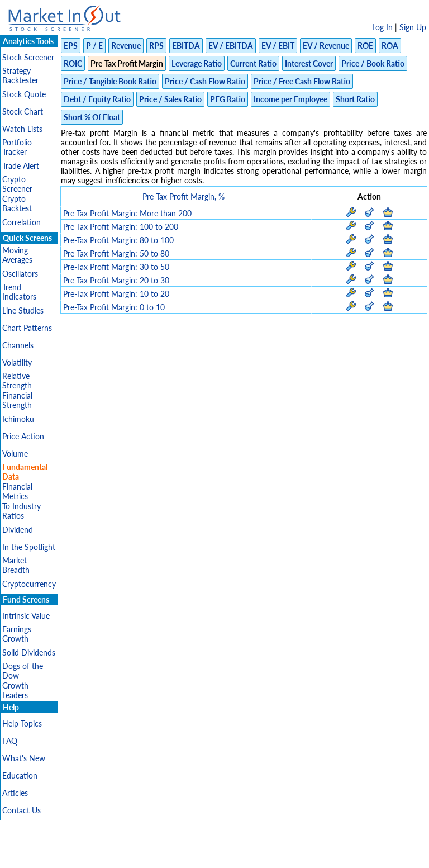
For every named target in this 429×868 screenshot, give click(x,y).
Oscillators (20, 274)
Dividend (18, 530)
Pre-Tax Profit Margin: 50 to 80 (116, 253)
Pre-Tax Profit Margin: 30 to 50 (116, 267)
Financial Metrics (17, 491)
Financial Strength (17, 400)
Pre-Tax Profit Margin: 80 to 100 (118, 240)
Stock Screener (28, 57)
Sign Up (413, 27)
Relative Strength (17, 381)
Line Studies (23, 310)
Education (20, 775)
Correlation (22, 222)
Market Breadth (16, 565)
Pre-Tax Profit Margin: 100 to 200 (121, 227)
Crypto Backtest (17, 203)
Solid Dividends (29, 653)
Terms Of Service (195, 854)
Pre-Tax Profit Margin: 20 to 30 (116, 280)
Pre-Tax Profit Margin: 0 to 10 (114, 307)
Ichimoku (18, 419)
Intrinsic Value (26, 616)
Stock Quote (24, 94)
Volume (15, 454)
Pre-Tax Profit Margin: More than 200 (127, 213)
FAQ (10, 741)
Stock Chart (23, 112)
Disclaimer (87, 854)
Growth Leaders (15, 690)
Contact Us (22, 810)
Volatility (17, 362)
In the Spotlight (29, 547)
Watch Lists (22, 129)
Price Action (23, 436)
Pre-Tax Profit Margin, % (183, 196)
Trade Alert (21, 166)
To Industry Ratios (22, 511)
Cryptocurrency (29, 584)
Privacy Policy (135, 854)
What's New (24, 758)
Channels (18, 345)
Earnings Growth (17, 634)
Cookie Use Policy (262, 854)
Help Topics (22, 724)
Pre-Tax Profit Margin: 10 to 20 (116, 294)
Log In (382, 27)
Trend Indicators (19, 292)
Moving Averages (17, 255)
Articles (15, 793)
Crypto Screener (17, 184)
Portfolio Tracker (17, 147)
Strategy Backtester (20, 75)
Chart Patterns (27, 328)
